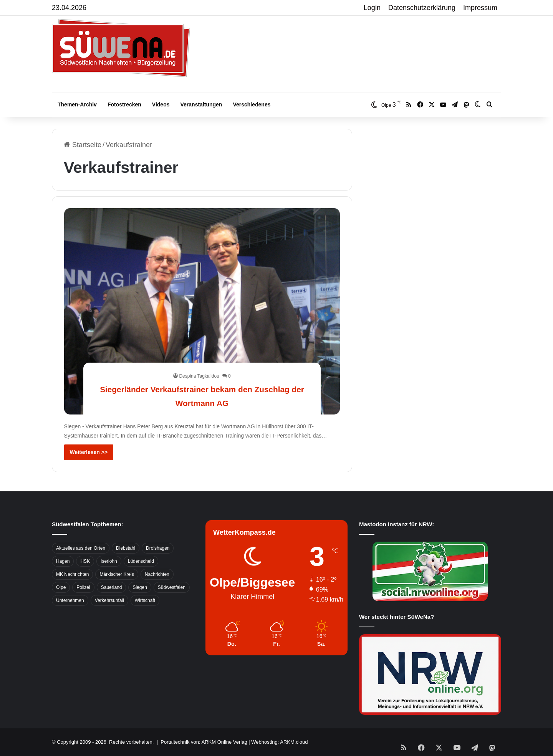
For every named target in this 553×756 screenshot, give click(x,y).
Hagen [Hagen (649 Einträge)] (63, 561)
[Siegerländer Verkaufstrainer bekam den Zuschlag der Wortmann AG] (202, 311)
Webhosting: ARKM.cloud (279, 742)
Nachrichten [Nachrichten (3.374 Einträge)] (157, 574)
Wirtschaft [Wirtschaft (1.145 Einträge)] (145, 600)
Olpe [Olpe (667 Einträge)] (61, 587)
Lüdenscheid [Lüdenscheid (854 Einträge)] (141, 561)
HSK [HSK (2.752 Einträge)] (85, 561)
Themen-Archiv (77, 104)
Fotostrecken (124, 104)
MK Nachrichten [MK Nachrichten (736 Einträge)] (72, 574)
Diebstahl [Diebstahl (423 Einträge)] (126, 548)
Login (372, 8)
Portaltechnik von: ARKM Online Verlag (204, 742)
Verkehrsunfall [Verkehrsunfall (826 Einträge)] (109, 600)
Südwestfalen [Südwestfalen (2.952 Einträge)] (172, 587)
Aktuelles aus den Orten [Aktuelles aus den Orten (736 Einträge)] (81, 548)
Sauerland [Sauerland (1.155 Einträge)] (112, 587)
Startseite (83, 145)
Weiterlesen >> (89, 452)
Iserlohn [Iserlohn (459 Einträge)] (109, 561)
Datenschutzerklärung (422, 8)
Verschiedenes (252, 104)
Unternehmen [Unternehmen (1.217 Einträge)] (70, 600)
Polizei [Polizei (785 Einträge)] (83, 587)
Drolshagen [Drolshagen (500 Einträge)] (158, 548)
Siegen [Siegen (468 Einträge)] (140, 587)
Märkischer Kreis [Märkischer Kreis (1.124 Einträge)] (117, 574)
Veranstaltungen (201, 104)
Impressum (480, 8)
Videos (161, 104)
